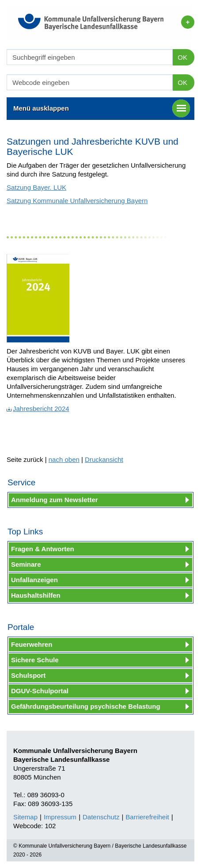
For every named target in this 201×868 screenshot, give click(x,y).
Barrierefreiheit (147, 817)
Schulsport (28, 675)
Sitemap (25, 817)
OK (182, 57)
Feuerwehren (32, 644)
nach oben (64, 459)
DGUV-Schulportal (40, 691)
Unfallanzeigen (34, 580)
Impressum (60, 817)
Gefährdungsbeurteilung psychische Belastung (86, 706)
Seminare (26, 564)
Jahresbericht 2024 (38, 409)
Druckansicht (104, 459)
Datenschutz (101, 817)
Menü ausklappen (102, 108)
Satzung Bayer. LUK (36, 187)
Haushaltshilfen (36, 595)
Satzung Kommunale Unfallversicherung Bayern (77, 201)
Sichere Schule (35, 660)
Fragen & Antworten (43, 549)
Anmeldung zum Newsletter (55, 500)
